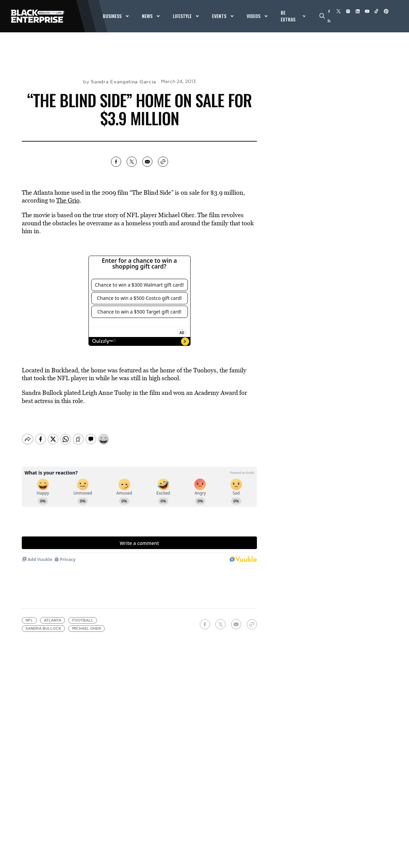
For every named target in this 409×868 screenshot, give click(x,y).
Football (83, 620)
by (120, 82)
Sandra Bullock (43, 629)
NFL (29, 620)
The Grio (68, 200)
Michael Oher (87, 629)
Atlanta (53, 620)
